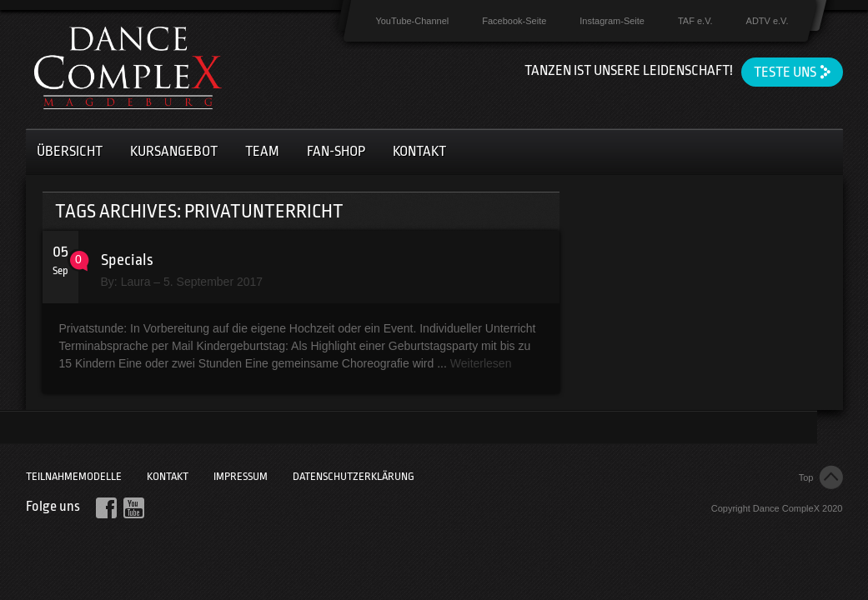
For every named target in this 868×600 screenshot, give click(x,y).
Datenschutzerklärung (354, 476)
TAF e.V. (695, 21)
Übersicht (70, 151)
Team (262, 151)
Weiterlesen (481, 363)
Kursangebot (174, 151)
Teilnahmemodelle (74, 476)
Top (806, 477)
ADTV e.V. (768, 21)
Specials (127, 260)
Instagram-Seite (612, 21)
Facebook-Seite (514, 21)
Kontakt (419, 151)
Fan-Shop (336, 151)
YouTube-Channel (412, 21)
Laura (136, 282)
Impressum (241, 476)
